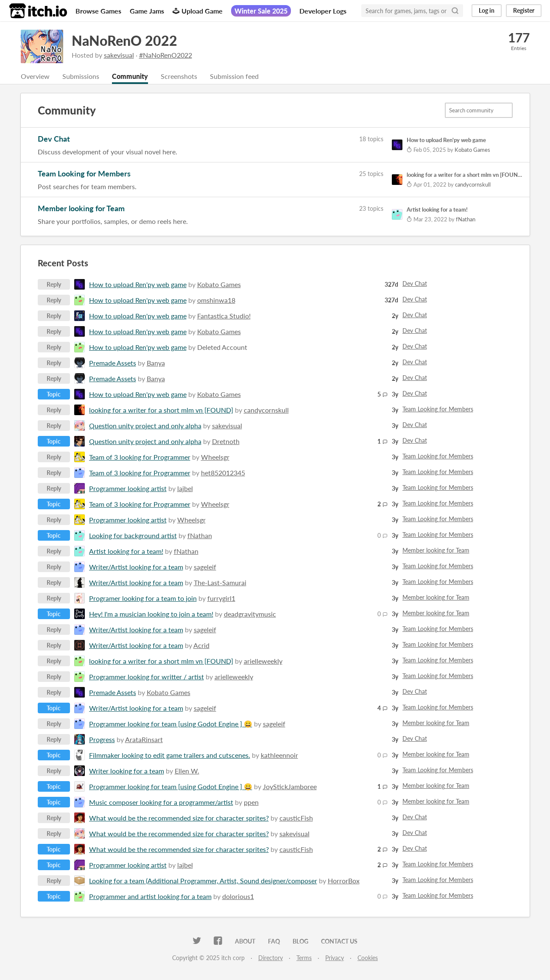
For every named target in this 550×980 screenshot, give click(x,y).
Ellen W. (187, 771)
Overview (35, 76)
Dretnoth (226, 441)
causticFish (296, 818)
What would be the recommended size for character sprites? (179, 818)
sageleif (205, 567)
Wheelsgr (215, 457)
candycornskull (266, 410)
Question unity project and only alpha (145, 426)
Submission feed (234, 76)
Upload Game (198, 11)
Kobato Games (219, 284)
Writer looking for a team (127, 771)
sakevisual (119, 55)
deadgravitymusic (250, 614)
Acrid (201, 645)
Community (130, 76)
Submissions (81, 76)
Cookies (368, 958)
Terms (304, 958)
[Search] (455, 11)
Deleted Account (222, 347)
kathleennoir (279, 755)
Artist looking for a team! (126, 551)
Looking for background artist (133, 535)
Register (524, 10)
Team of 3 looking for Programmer (140, 457)
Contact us (339, 941)
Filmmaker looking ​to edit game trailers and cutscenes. (170, 755)
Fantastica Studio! (224, 316)
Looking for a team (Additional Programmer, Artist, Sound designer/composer (203, 881)
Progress (102, 739)
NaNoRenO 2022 (124, 40)
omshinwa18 (216, 300)
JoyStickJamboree (290, 786)
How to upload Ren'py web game (138, 284)
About (245, 941)
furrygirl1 (221, 598)
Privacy (335, 958)
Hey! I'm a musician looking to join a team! (151, 614)
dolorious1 (238, 896)
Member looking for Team (81, 208)
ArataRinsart (144, 739)
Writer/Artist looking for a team (136, 567)
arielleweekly (263, 661)
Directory (271, 958)
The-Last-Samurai (220, 582)
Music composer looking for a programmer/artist (161, 802)
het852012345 (223, 473)
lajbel (185, 488)
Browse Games (98, 11)
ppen (251, 802)
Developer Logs (323, 11)
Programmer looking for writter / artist (147, 677)
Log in (487, 10)
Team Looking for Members (84, 173)
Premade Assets (113, 363)
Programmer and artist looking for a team (150, 896)
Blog (300, 941)
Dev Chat (54, 139)
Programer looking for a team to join (143, 598)
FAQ (274, 941)
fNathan (200, 535)
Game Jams (147, 11)
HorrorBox (344, 881)
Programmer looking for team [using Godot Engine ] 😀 (171, 724)
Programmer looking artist (128, 488)
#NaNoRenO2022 (166, 55)
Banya (156, 363)
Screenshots (179, 76)
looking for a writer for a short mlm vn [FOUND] (161, 410)
